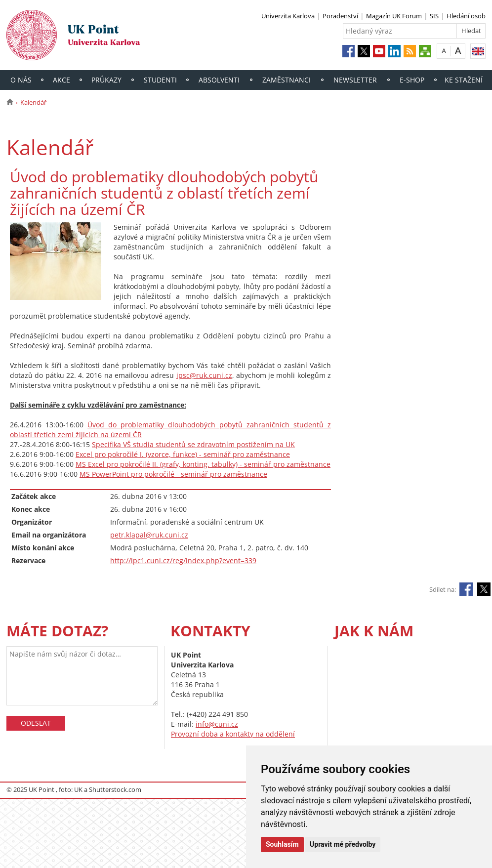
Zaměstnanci (287, 80)
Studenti (160, 80)
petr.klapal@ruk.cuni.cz (149, 535)
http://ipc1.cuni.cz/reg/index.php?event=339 (183, 560)
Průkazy (106, 80)
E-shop (412, 80)
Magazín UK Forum (394, 16)
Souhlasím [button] (282, 844)
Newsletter (355, 80)
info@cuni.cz (217, 724)
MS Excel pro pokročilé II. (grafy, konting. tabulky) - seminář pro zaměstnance (203, 464)
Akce (61, 80)
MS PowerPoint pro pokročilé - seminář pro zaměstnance (173, 474)
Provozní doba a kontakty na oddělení (233, 734)
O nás (21, 80)
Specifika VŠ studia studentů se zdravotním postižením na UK (193, 444)
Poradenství (340, 16)
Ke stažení (464, 80)
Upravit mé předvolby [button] (343, 844)
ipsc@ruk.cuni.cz (204, 375)
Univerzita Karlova (288, 16)
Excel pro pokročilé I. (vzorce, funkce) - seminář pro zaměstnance (183, 454)
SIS (434, 16)
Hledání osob (466, 16)
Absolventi (219, 80)
